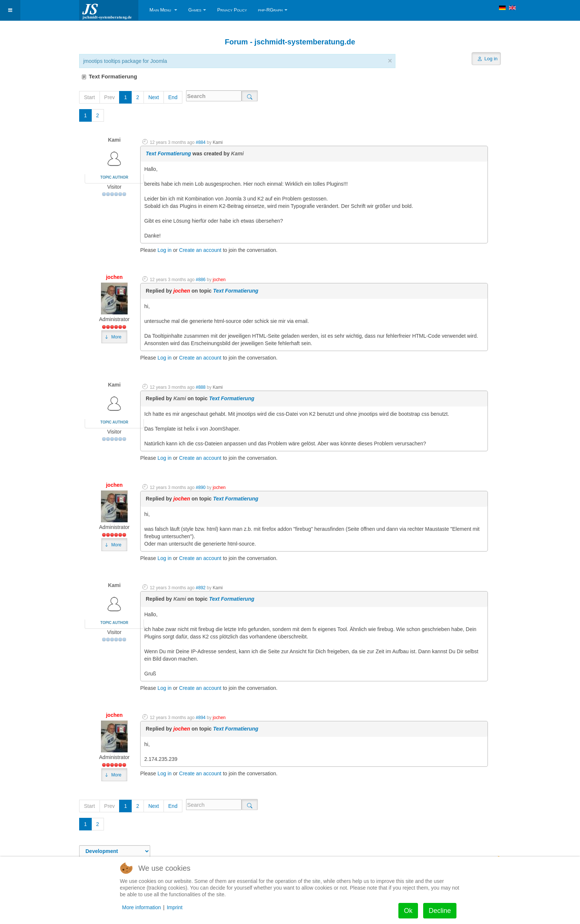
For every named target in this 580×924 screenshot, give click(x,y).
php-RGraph (273, 10)
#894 (200, 718)
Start (90, 97)
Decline (440, 911)
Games (197, 10)
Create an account (200, 250)
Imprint (175, 907)
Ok (408, 911)
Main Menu (163, 10)
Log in (165, 250)
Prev (110, 97)
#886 (200, 280)
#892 (200, 588)
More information (141, 907)
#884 (200, 142)
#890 (200, 488)
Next (154, 97)
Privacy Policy (232, 10)
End (173, 97)
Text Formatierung (168, 154)
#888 (200, 387)
